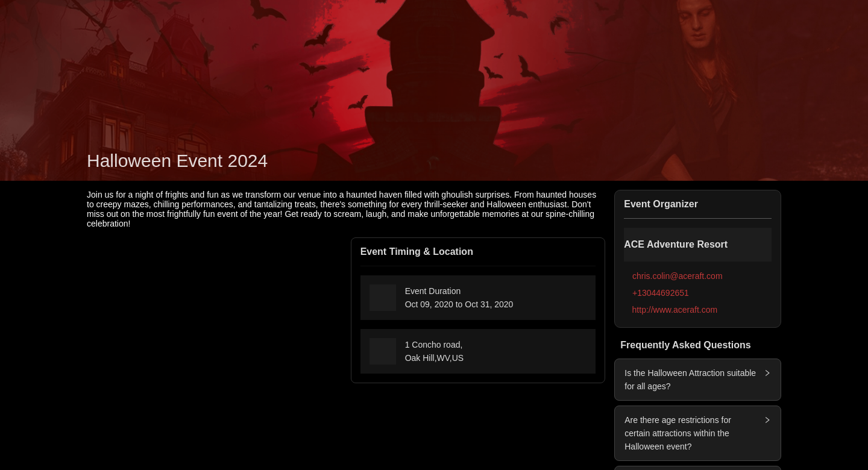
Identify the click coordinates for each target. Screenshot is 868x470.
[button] (764, 373)
